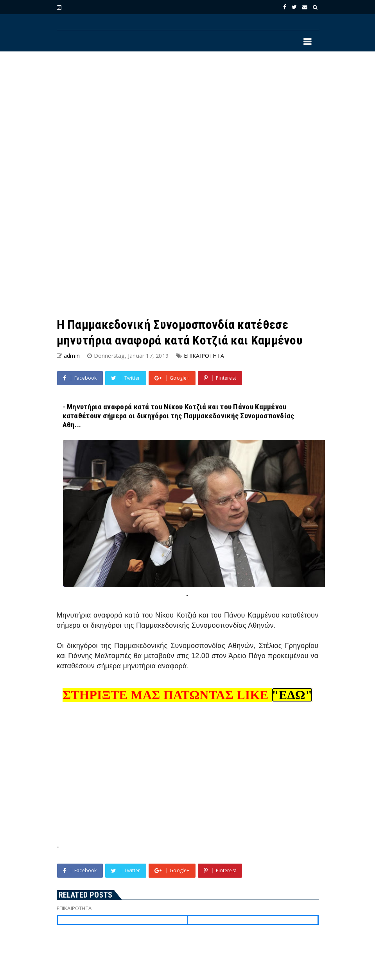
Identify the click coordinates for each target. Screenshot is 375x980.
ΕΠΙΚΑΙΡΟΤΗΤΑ (204, 356)
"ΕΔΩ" (292, 695)
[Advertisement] (188, 121)
